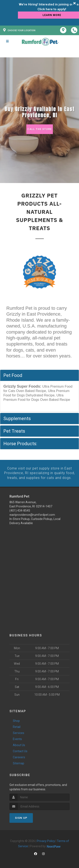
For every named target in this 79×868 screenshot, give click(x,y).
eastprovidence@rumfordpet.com (32, 515)
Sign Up (21, 817)
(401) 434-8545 (20, 510)
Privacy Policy (46, 841)
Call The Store (39, 129)
